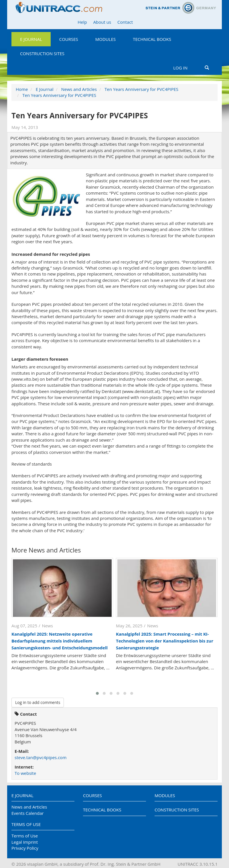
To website (25, 773)
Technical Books (152, 39)
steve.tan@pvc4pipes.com (41, 757)
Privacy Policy (25, 848)
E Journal (31, 39)
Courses (69, 39)
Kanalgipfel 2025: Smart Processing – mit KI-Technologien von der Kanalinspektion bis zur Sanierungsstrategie (165, 641)
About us (102, 22)
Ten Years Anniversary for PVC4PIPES (141, 89)
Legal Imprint (25, 842)
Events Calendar (28, 813)
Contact (125, 22)
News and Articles (79, 89)
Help (82, 22)
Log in (180, 68)
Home (22, 89)
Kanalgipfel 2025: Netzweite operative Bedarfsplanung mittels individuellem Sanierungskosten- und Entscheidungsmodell (60, 641)
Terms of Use (26, 824)
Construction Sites (42, 53)
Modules (105, 39)
